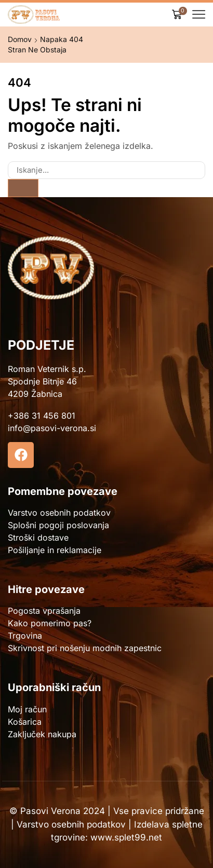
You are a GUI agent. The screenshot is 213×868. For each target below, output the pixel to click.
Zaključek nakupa (42, 734)
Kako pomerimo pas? (50, 623)
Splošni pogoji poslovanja (58, 525)
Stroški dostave (38, 538)
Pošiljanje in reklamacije (55, 550)
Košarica (25, 722)
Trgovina (25, 636)
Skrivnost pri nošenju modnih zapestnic (85, 648)
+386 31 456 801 (42, 416)
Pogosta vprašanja (44, 611)
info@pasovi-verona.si (52, 428)
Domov (20, 39)
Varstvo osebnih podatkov (59, 513)
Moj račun (27, 709)
